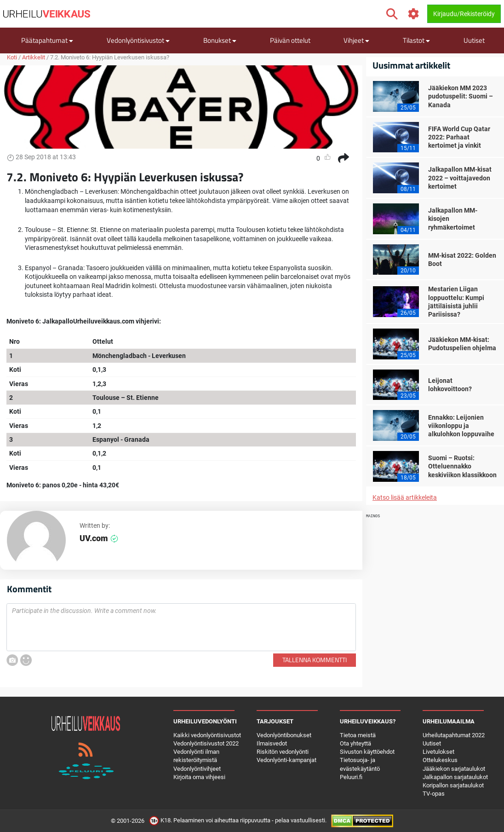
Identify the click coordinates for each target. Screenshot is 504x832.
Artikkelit (34, 57)
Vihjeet (356, 40)
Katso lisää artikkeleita (405, 497)
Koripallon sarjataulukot (453, 785)
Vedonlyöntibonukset (284, 735)
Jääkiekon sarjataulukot (454, 769)
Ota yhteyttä (355, 743)
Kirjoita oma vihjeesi (199, 777)
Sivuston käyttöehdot (367, 752)
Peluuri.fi (351, 777)
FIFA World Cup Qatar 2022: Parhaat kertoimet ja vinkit (459, 137)
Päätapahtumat (47, 40)
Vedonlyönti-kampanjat (286, 760)
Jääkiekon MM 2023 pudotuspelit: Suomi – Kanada (461, 96)
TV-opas (434, 794)
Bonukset (220, 40)
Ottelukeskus (440, 760)
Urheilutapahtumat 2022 (454, 735)
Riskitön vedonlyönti (283, 752)
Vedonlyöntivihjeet (197, 769)
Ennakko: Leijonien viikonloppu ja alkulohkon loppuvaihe (461, 426)
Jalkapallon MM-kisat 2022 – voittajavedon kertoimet (460, 178)
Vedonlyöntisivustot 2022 (206, 743)
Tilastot (416, 40)
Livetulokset (438, 752)
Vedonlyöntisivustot (138, 40)
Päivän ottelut (290, 40)
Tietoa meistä (358, 735)
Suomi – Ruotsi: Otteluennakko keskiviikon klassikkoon (462, 466)
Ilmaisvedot (272, 743)
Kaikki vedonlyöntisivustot (207, 735)
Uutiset (474, 40)
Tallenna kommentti (315, 660)
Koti (12, 57)
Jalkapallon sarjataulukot (455, 777)
